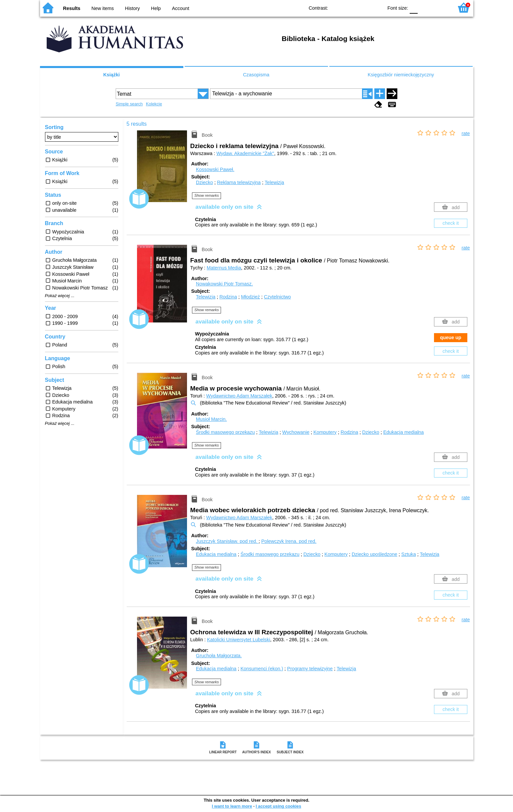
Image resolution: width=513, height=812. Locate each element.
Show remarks (207, 195)
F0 (414, 8)
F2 (441, 8)
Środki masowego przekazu (225, 432)
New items (102, 8)
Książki (112, 75)
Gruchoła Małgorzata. (219, 656)
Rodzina (228, 297)
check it (451, 223)
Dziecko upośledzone (374, 554)
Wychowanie (296, 432)
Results (72, 8)
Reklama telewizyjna (239, 182)
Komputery (325, 432)
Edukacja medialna (404, 432)
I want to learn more (232, 806)
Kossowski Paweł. (215, 169)
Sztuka (409, 554)
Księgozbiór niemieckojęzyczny (401, 75)
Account (181, 8)
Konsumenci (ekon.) (262, 669)
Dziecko (204, 182)
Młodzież (250, 297)
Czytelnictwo (277, 297)
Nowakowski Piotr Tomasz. (224, 284)
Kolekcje (154, 104)
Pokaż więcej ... (60, 296)
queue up (451, 337)
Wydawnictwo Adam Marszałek (239, 396)
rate (466, 133)
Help (156, 8)
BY (376, 8)
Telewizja (274, 182)
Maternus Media (224, 268)
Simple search (129, 104)
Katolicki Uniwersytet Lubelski (239, 640)
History (132, 8)
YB (362, 8)
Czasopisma (256, 75)
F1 (425, 8)
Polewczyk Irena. (289, 541)
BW (349, 8)
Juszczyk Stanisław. (227, 541)
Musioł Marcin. (211, 419)
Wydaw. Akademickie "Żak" (245, 153)
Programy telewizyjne (310, 669)
